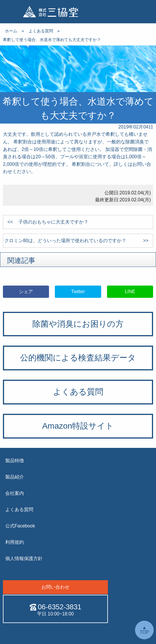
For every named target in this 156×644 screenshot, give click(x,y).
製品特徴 (15, 461)
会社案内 (15, 493)
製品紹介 (15, 477)
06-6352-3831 (55, 607)
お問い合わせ (55, 587)
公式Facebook (20, 526)
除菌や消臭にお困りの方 (78, 324)
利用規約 (15, 542)
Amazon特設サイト (78, 426)
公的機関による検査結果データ (78, 358)
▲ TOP (144, 630)
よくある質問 (78, 392)
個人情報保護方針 (24, 558)
